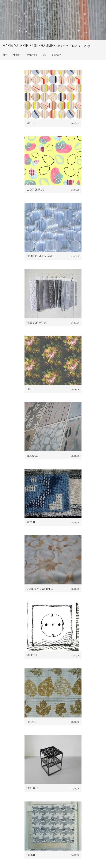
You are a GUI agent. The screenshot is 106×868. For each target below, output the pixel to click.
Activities (32, 55)
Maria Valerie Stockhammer (29, 46)
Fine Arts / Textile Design (74, 46)
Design (17, 55)
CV (45, 55)
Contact (56, 55)
